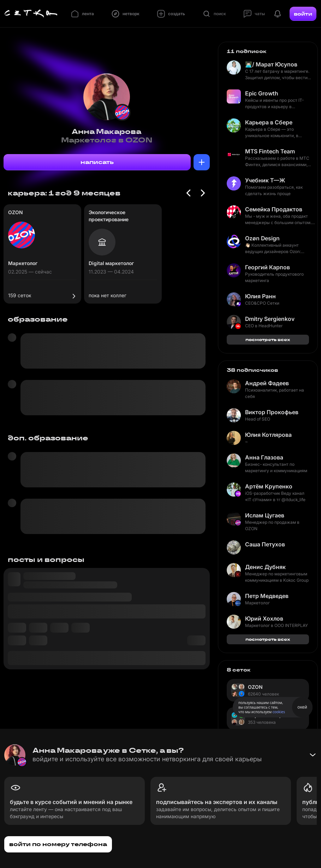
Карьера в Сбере (269, 122)
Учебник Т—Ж (265, 180)
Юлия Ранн (260, 296)
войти (303, 14)
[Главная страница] (31, 14)
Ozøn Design (262, 238)
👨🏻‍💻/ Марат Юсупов (271, 64)
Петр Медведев (267, 596)
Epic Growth (262, 93)
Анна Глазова (264, 457)
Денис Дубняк (265, 567)
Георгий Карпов (267, 267)
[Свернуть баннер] (313, 755)
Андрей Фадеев (267, 383)
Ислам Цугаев (265, 515)
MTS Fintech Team (270, 151)
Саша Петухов (265, 544)
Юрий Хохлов (264, 618)
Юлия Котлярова (268, 435)
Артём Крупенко (269, 486)
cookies (279, 712)
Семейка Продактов (274, 209)
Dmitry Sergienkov (270, 319)
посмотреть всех (268, 339)
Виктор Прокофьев (272, 412)
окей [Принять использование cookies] (302, 707)
